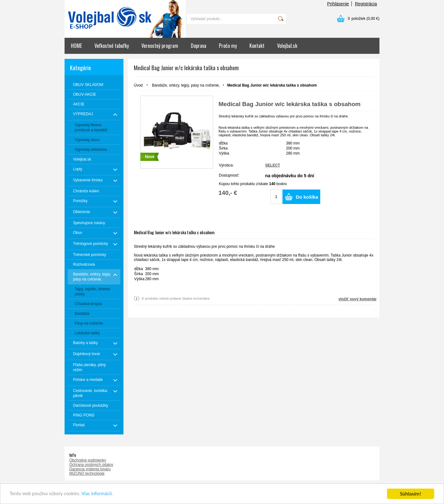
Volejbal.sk (287, 46)
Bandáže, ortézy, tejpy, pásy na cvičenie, (186, 85)
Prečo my (228, 46)
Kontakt (257, 46)
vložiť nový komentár (358, 299)
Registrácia (366, 4)
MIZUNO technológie (87, 473)
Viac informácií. (103, 494)
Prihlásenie (338, 4)
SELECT (273, 165)
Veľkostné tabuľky (112, 46)
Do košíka (307, 197)
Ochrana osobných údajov (91, 465)
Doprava (199, 46)
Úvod (138, 85)
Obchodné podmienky (88, 460)
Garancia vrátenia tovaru (90, 469)
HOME (76, 46)
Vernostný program (160, 46)
